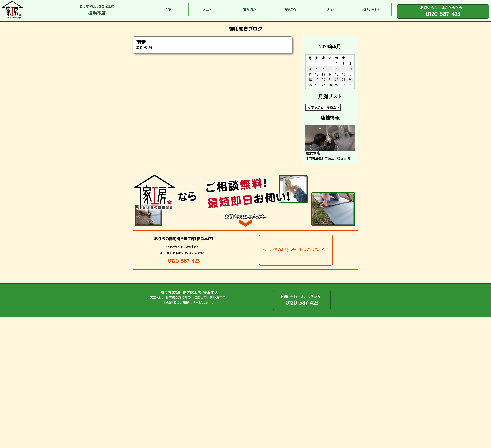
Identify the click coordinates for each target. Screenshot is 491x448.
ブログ (331, 10)
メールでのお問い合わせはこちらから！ (296, 250)
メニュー (209, 10)
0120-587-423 (184, 261)
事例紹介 (250, 10)
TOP (168, 10)
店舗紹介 (290, 10)
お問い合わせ (371, 10)
